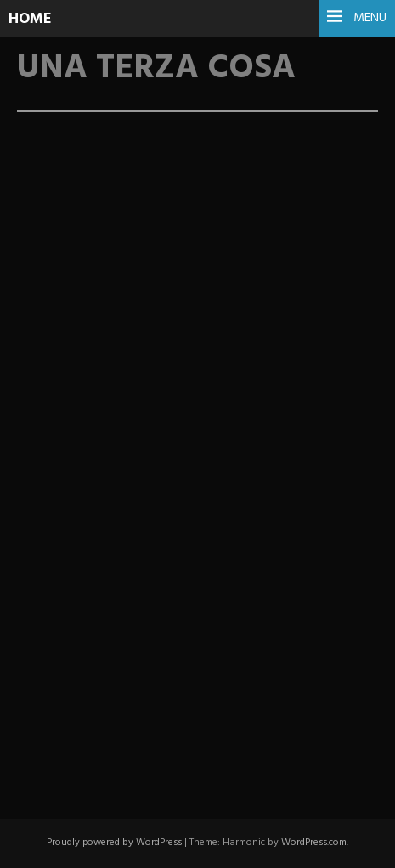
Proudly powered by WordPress (114, 843)
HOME (30, 19)
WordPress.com (314, 843)
